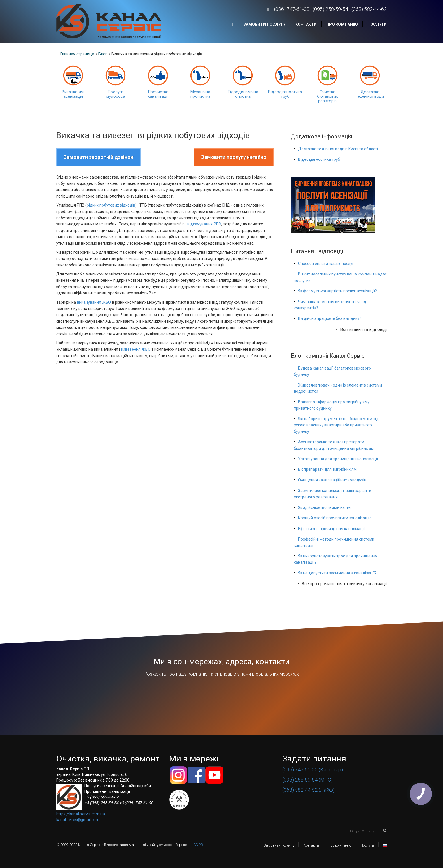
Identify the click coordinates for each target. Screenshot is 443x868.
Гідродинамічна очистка (243, 94)
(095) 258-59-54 (330, 9)
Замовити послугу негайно (234, 157)
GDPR (198, 845)
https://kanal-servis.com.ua (81, 814)
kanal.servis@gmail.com (78, 820)
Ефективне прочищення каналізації (331, 529)
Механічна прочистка (200, 94)
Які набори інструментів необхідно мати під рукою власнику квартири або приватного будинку (336, 425)
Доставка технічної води (370, 94)
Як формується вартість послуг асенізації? (337, 291)
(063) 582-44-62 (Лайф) (308, 790)
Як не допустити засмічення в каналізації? (337, 573)
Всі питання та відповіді (364, 329)
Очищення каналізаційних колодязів (332, 480)
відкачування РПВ (204, 224)
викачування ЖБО (94, 302)
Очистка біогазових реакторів (327, 96)
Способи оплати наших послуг (326, 264)
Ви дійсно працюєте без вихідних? (330, 318)
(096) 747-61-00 (292, 9)
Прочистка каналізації (158, 94)
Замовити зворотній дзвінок (98, 157)
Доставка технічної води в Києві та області (338, 149)
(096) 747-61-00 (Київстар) (313, 770)
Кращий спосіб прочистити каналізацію (335, 518)
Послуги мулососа (116, 94)
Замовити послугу (264, 24)
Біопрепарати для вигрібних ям (327, 469)
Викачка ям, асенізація (73, 94)
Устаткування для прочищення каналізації (338, 459)
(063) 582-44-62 (369, 9)
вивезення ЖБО (136, 349)
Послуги (377, 24)
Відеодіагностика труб (285, 94)
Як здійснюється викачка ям (324, 507)
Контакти (306, 24)
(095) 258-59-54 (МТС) (307, 780)
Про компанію (342, 24)
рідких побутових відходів (111, 205)
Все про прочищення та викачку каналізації (344, 584)
